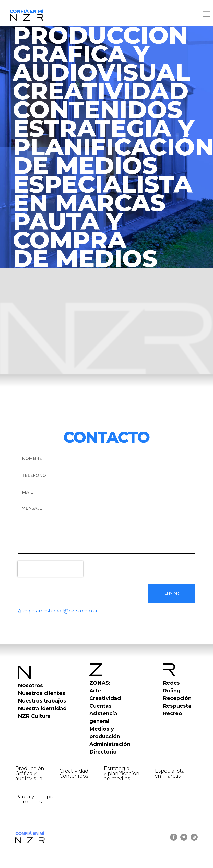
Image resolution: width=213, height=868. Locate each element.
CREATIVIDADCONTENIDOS (101, 100)
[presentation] (50, 569)
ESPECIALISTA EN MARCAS (103, 193)
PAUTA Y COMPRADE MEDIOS (85, 240)
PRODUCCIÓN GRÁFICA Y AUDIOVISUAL (101, 54)
